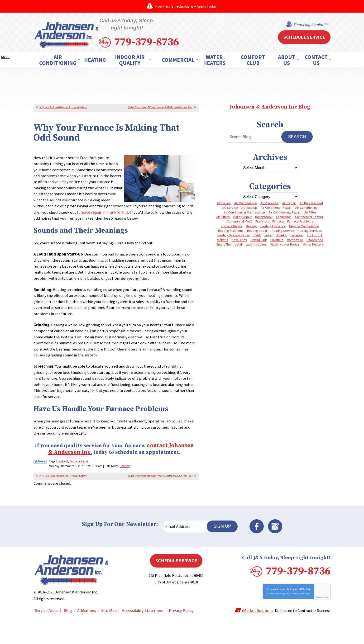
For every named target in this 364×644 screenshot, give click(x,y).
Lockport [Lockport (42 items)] (297, 236)
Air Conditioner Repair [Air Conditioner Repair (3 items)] (276, 206)
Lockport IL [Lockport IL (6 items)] (315, 236)
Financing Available (305, 23)
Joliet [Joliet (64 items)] (268, 236)
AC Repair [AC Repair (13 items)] (289, 201)
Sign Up (262, 547)
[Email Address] (191, 547)
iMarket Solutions (254, 636)
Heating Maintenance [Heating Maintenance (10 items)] (304, 226)
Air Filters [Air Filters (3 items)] (223, 216)
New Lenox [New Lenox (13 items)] (239, 241)
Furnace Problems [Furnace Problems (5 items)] (300, 221)
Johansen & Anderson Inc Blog (270, 104)
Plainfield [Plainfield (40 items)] (277, 241)
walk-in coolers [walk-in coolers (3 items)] (256, 246)
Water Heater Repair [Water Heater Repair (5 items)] (285, 246)
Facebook (295, 547)
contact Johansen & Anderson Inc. (118, 464)
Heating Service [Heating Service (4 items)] (283, 231)
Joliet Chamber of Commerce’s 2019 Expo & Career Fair (160, 104)
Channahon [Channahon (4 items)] (284, 216)
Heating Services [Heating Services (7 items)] (310, 231)
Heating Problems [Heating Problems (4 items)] (230, 231)
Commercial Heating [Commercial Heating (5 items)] (310, 216)
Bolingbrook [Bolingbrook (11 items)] (264, 216)
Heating (125, 487)
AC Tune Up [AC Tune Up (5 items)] (249, 206)
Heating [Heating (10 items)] (251, 226)
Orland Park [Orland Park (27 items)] (258, 241)
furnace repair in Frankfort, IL (167, 215)
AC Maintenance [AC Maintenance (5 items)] (245, 201)
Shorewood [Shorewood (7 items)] (315, 241)
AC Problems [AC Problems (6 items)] (270, 201)
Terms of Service (299, 620)
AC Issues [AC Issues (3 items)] (223, 201)
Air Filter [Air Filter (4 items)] (311, 211)
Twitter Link (40, 483)
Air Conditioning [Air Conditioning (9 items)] (307, 206)
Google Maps (308, 547)
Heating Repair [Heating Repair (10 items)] (257, 231)
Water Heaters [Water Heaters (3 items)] (314, 246)
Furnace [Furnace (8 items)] (278, 221)
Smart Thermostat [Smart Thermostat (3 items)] (229, 246)
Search (297, 134)
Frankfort (62, 483)
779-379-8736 (190, 35)
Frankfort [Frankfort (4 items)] (262, 221)
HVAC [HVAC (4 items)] (257, 236)
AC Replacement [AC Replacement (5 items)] (312, 201)
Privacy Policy (284, 620)
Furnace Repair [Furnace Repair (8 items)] (231, 226)
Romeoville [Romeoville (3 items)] (295, 241)
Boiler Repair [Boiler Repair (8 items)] (242, 216)
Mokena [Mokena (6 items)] (222, 241)
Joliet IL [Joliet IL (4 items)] (282, 236)
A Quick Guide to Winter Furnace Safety (63, 104)
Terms (326, 623)
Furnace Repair (79, 483)
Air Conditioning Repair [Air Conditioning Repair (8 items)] (285, 211)
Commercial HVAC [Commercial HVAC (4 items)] (239, 221)
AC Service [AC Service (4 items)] (230, 206)
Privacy (319, 623)
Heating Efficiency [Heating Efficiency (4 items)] (273, 226)
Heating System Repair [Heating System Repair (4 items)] (233, 236)
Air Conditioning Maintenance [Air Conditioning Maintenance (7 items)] (244, 211)
